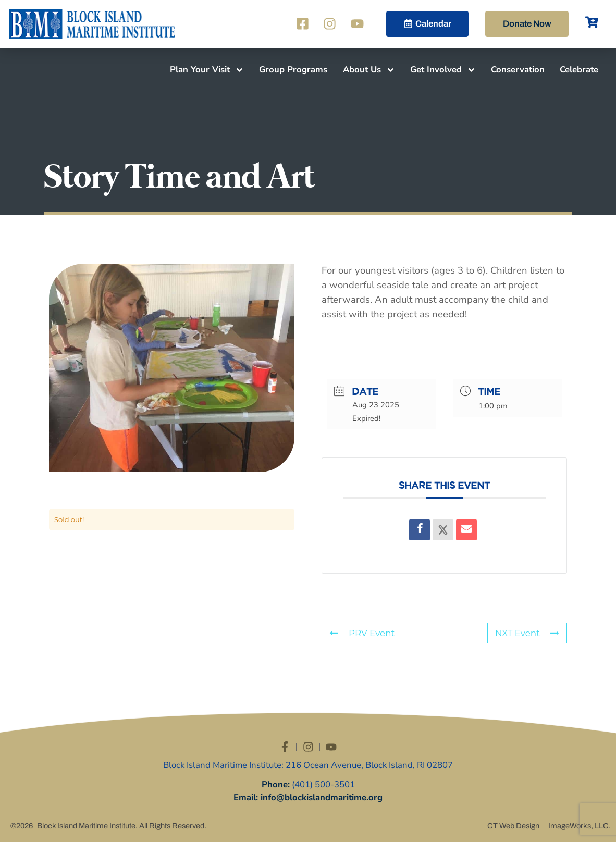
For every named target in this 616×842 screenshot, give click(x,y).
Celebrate (579, 70)
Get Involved (443, 70)
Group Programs (293, 70)
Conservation (518, 70)
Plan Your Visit (207, 70)
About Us (369, 70)
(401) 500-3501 (323, 784)
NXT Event (527, 633)
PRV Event (362, 633)
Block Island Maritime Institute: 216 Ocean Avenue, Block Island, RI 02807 (308, 765)
